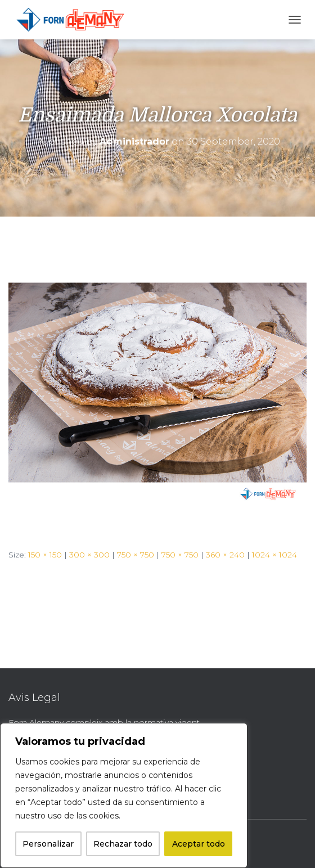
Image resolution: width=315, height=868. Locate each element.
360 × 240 (225, 555)
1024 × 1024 (274, 555)
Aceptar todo (199, 844)
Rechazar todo (123, 844)
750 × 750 (136, 555)
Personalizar (48, 844)
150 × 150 (45, 555)
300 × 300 (89, 555)
